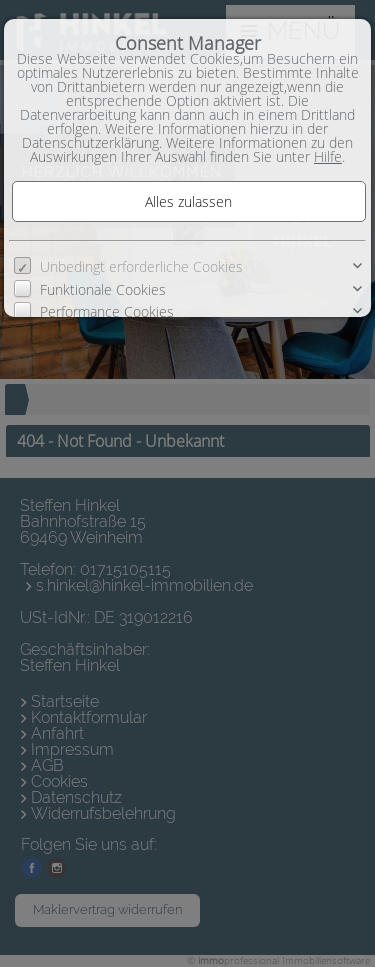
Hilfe (328, 156)
